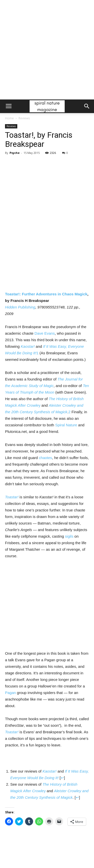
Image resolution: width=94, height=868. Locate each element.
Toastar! (12, 497)
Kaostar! (28, 346)
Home (9, 118)
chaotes (45, 458)
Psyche (15, 153)
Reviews (24, 118)
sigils (69, 536)
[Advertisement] (47, 50)
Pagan (10, 693)
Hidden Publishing (20, 307)
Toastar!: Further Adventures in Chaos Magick (46, 294)
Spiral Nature (66, 425)
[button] (87, 106)
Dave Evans (45, 333)
